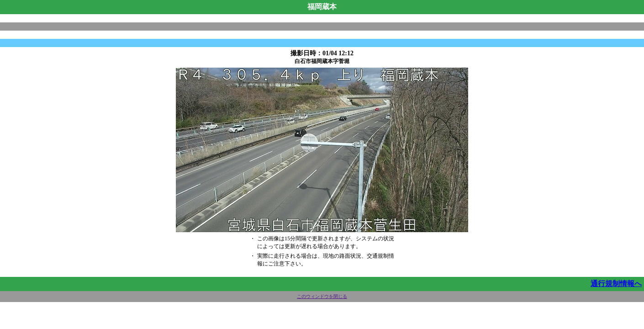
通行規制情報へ (616, 284)
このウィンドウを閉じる (322, 296)
